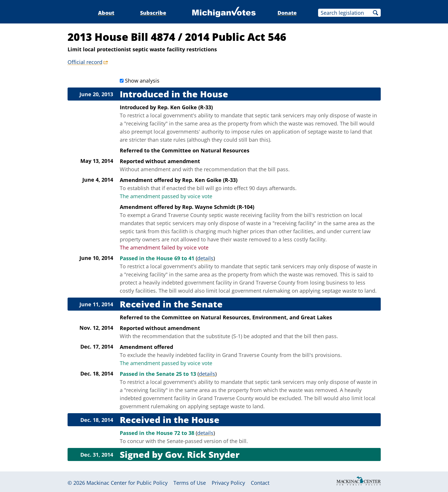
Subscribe (153, 13)
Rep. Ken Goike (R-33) (185, 107)
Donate (287, 13)
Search (376, 13)
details (205, 258)
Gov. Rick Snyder (202, 454)
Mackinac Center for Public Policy (127, 483)
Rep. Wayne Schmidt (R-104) (218, 207)
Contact (260, 483)
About (106, 13)
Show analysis (142, 81)
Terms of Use (190, 483)
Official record (85, 62)
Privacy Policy (228, 483)
